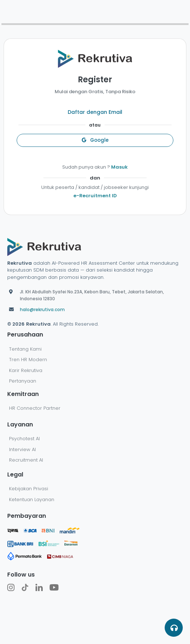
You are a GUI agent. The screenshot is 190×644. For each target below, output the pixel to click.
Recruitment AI (26, 460)
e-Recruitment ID (95, 196)
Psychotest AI (24, 439)
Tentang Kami (25, 349)
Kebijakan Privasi (29, 489)
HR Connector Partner (35, 408)
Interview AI (22, 449)
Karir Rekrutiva (26, 370)
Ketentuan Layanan (32, 499)
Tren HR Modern (28, 360)
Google (95, 140)
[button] (174, 628)
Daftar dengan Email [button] (95, 112)
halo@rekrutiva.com (42, 309)
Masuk (119, 167)
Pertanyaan (23, 381)
